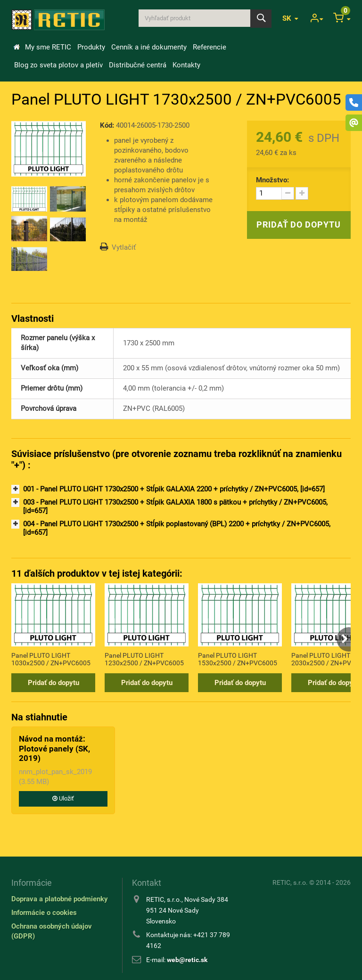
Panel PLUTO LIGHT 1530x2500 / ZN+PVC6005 (238, 659)
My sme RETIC (48, 47)
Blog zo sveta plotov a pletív (58, 65)
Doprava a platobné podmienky (60, 899)
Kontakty (186, 65)
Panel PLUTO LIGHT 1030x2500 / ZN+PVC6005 (51, 659)
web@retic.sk (187, 960)
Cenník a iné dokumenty (149, 47)
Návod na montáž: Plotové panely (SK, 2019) (54, 748)
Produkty (91, 47)
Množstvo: (272, 180)
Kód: (107, 125)
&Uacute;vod (16, 47)
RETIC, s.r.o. (290, 882)
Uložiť (63, 798)
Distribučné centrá (138, 65)
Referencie (210, 47)
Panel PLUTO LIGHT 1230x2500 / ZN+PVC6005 (144, 659)
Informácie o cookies (44, 913)
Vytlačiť (124, 247)
